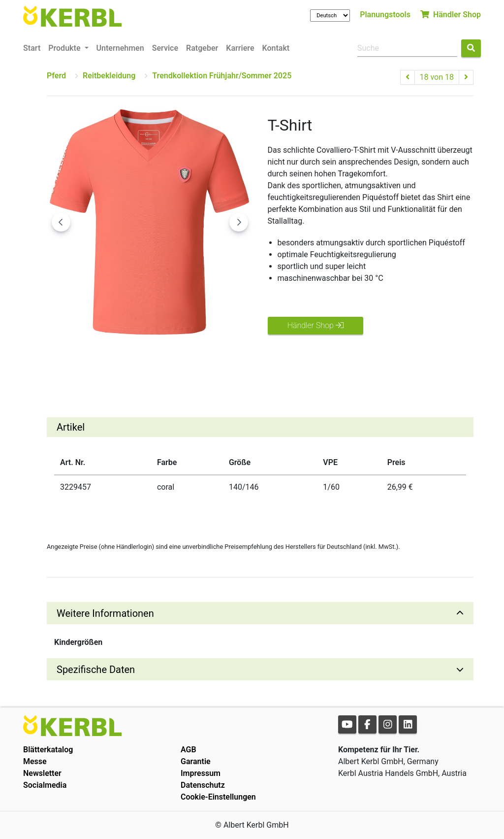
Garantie (196, 761)
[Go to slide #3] (173, 362)
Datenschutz (203, 785)
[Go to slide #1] (70, 362)
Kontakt (276, 48)
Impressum (201, 773)
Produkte (65, 48)
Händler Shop (451, 15)
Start (32, 48)
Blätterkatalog (48, 750)
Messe (35, 761)
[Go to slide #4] (224, 362)
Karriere (240, 48)
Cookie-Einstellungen (218, 797)
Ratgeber (202, 48)
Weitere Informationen (105, 613)
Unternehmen (120, 48)
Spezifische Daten (96, 670)
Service (165, 48)
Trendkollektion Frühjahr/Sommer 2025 (222, 76)
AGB (189, 750)
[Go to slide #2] (122, 362)
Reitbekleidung (109, 76)
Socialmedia (45, 785)
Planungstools (385, 15)
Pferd (56, 76)
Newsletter (42, 773)
